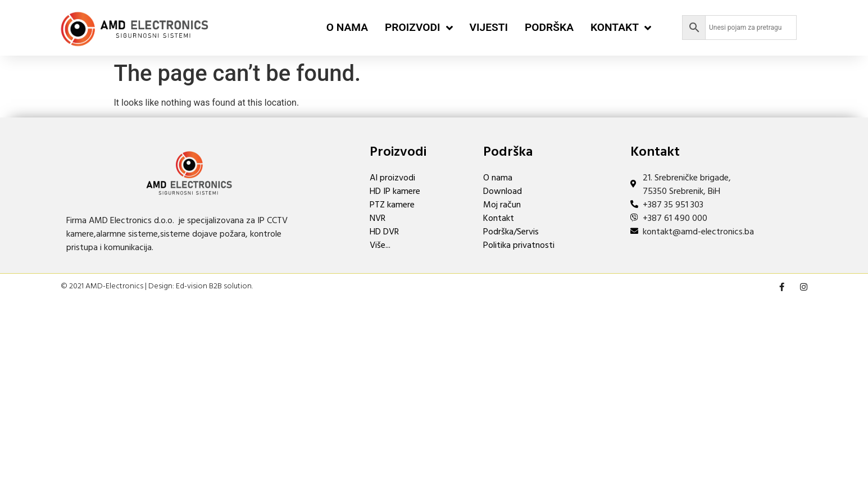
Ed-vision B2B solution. (214, 286)
